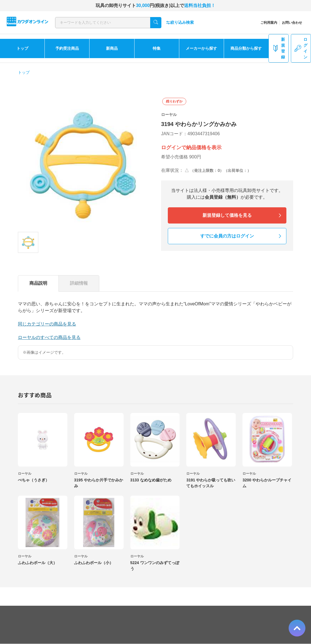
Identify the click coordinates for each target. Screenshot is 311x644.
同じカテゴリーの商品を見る (47, 324)
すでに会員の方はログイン (227, 236)
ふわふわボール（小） (94, 563)
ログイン (301, 48)
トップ (22, 48)
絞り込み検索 (180, 22)
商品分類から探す (246, 48)
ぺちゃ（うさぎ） (34, 480)
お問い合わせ (292, 23)
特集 (157, 48)
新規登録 (279, 48)
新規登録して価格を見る (227, 215)
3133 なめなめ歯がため (151, 480)
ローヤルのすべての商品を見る (49, 337)
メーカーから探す (201, 48)
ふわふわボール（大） (37, 563)
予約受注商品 (67, 48)
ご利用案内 (269, 23)
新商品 (112, 48)
